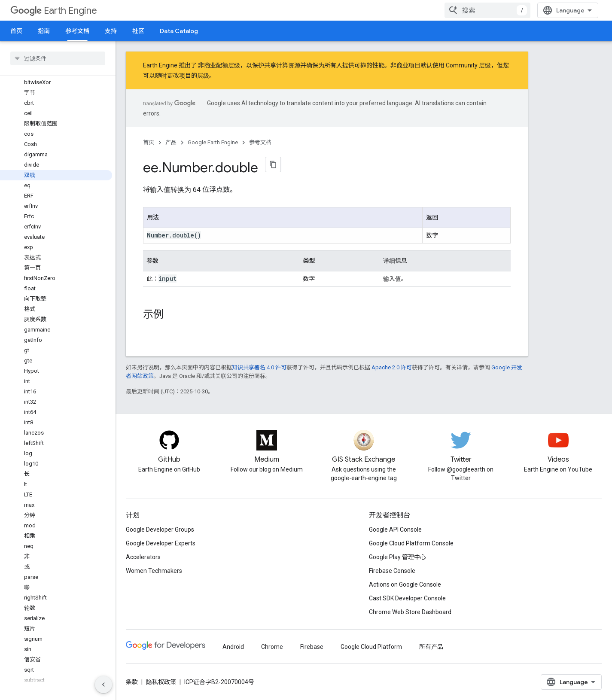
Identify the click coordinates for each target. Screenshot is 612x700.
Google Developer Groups (160, 530)
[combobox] (487, 10)
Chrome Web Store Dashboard (410, 612)
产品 (171, 142)
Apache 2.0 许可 (392, 367)
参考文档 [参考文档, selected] (77, 31)
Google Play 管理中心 (397, 557)
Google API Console (395, 530)
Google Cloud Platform (371, 647)
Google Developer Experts (161, 543)
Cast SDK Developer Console (407, 598)
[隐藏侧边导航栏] (104, 685)
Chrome (272, 647)
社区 (138, 31)
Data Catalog (179, 31)
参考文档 (260, 142)
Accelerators (143, 557)
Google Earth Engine (213, 142)
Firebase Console (392, 571)
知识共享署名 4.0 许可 (259, 367)
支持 (111, 31)
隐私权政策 (161, 682)
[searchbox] (58, 58)
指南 (44, 31)
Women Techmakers (154, 571)
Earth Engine (54, 11)
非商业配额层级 (219, 65)
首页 (16, 31)
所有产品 (431, 647)
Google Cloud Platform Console (411, 543)
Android (233, 647)
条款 (132, 682)
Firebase (312, 647)
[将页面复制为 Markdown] (273, 164)
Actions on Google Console (405, 584)
